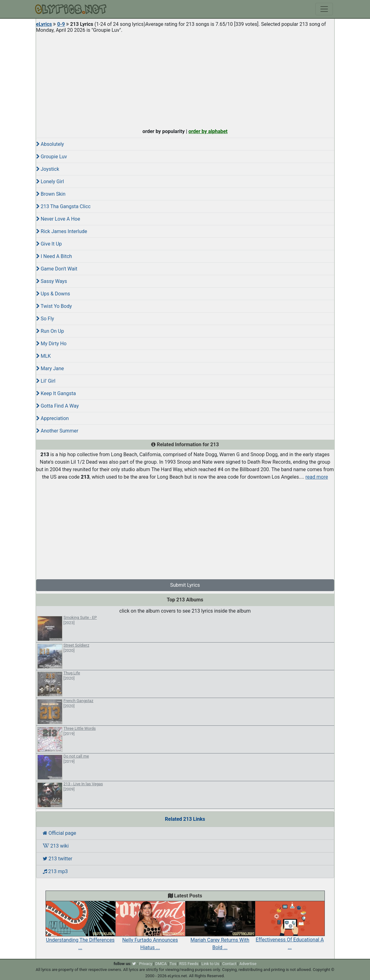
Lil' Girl (46, 381)
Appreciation (53, 418)
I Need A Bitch (54, 256)
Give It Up (49, 244)
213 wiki (56, 846)
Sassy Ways (52, 281)
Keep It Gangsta (56, 393)
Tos (173, 964)
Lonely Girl (50, 182)
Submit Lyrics (185, 585)
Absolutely (50, 144)
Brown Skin (51, 194)
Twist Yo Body (54, 306)
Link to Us (210, 964)
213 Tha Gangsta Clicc (63, 206)
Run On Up (50, 331)
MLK (44, 356)
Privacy (146, 964)
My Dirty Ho (51, 344)
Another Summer (57, 431)
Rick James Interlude (62, 231)
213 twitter (58, 859)
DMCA (161, 964)
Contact (229, 964)
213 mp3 (55, 871)
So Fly (45, 319)
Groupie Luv (52, 157)
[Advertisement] (185, 79)
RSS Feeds (189, 964)
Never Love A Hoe (58, 219)
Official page (60, 833)
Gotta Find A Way (58, 406)
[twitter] (134, 964)
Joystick (48, 169)
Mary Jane (50, 368)
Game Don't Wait (57, 269)
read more (317, 477)
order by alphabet (208, 131)
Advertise (248, 964)
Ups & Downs (53, 294)
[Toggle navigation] (324, 9)
